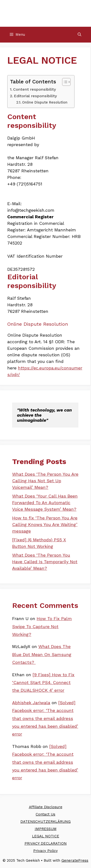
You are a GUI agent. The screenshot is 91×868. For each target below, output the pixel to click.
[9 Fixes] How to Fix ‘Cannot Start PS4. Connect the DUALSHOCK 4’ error (43, 683)
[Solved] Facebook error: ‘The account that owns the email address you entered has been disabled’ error (45, 718)
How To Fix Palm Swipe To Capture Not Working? (42, 626)
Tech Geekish (45, 13)
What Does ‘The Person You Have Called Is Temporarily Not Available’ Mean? (45, 562)
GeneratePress (75, 860)
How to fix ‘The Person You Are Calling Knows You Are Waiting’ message (45, 524)
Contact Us (45, 814)
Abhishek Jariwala (31, 703)
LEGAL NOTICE (46, 836)
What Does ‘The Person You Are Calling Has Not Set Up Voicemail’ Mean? (45, 481)
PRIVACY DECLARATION (46, 843)
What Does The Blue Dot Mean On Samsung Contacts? (42, 654)
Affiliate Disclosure (46, 807)
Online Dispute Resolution (45, 102)
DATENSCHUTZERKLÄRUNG (45, 822)
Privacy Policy (45, 851)
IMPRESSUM (46, 829)
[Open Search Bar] (79, 35)
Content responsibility (35, 89)
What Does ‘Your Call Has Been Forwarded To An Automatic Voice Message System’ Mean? (45, 503)
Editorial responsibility (35, 96)
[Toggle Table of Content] (64, 82)
